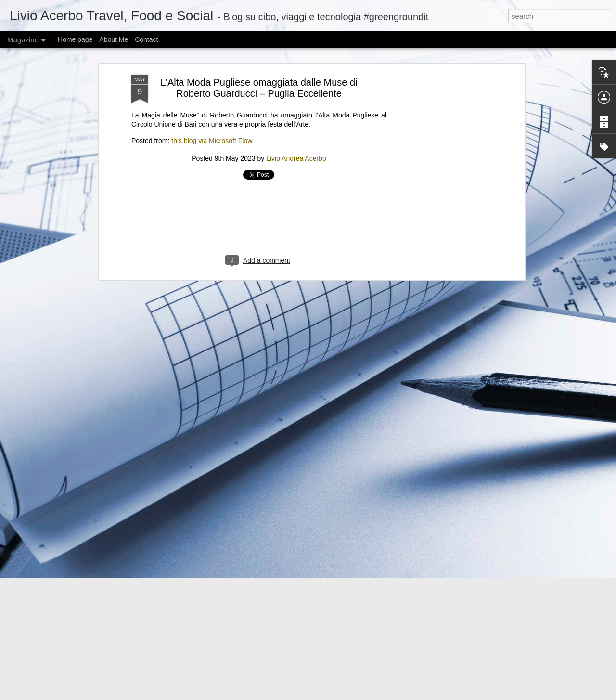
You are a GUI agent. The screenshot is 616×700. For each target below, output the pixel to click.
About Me (114, 39)
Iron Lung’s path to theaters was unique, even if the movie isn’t (210, 510)
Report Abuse (404, 695)
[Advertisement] (259, 49)
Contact (146, 39)
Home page (75, 39)
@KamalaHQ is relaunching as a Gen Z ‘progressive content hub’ (215, 570)
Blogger (376, 695)
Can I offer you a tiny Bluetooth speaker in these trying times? (208, 629)
